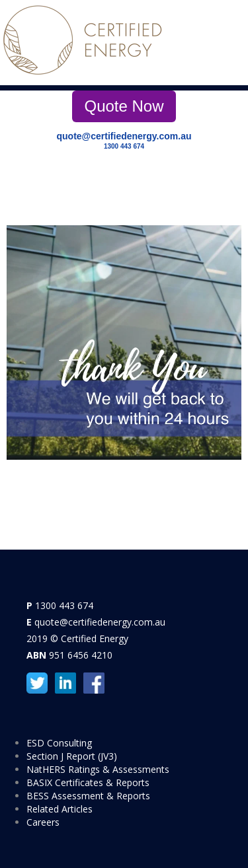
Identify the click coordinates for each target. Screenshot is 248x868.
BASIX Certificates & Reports (88, 782)
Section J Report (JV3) (72, 756)
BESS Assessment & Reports (88, 796)
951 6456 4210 (81, 655)
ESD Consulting (59, 743)
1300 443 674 (124, 146)
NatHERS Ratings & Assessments (98, 769)
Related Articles (60, 809)
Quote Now (124, 106)
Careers (43, 822)
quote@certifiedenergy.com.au (124, 136)
